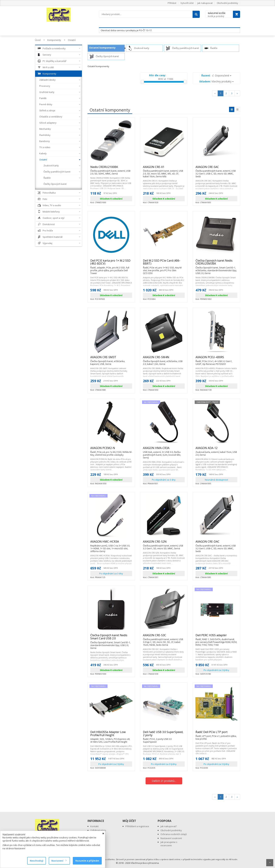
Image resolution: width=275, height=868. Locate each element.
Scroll (270, 863)
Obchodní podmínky (227, 3)
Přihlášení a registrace (137, 826)
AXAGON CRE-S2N (164, 543)
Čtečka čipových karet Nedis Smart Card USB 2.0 (111, 638)
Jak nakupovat (205, 3)
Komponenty (54, 40)
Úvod (38, 40)
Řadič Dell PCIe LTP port (216, 734)
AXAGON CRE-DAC (216, 543)
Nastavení (59, 861)
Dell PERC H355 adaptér (216, 637)
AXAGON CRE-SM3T (111, 359)
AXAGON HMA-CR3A (164, 450)
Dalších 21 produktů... (164, 781)
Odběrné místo (98, 830)
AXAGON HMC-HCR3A (111, 543)
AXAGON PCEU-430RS (216, 359)
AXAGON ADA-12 (216, 450)
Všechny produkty (216, 81)
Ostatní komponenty (102, 48)
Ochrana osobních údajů (174, 834)
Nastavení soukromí (171, 838)
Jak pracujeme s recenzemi (169, 844)
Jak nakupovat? (169, 826)
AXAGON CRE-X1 (164, 168)
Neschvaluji (37, 861)
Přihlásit (172, 3)
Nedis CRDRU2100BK (111, 168)
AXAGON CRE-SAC (216, 168)
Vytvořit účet (187, 3)
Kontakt (94, 826)
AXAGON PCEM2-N (111, 450)
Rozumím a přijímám (87, 861)
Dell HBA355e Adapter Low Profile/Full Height (111, 735)
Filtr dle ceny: (157, 75)
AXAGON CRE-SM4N (164, 359)
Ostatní (72, 40)
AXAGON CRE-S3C (164, 637)
